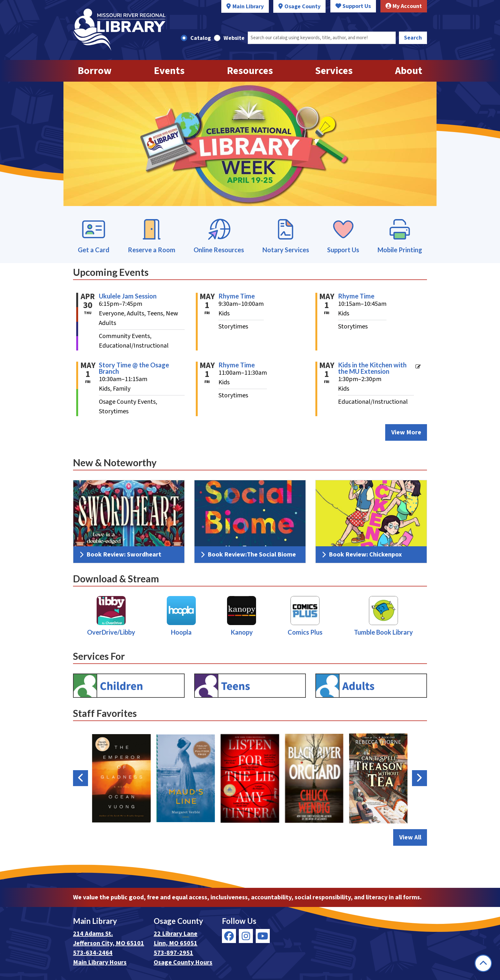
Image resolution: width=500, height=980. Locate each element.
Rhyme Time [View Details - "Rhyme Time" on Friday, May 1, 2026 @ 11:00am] (237, 365)
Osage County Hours (183, 962)
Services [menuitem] (334, 71)
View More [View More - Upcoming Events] (406, 432)
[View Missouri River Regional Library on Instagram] (246, 936)
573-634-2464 (93, 953)
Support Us (353, 6)
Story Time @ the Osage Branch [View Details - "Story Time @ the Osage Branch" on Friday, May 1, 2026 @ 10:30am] (134, 368)
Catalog (201, 38)
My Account (404, 6)
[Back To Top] (483, 963)
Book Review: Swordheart (121, 555)
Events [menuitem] (169, 71)
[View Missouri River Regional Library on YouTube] (263, 936)
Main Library (248, 7)
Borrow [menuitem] (95, 71)
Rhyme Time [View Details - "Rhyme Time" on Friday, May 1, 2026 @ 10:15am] (356, 296)
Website (234, 38)
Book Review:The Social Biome (248, 555)
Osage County (302, 7)
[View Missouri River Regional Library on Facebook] (229, 936)
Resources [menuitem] (250, 71)
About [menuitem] (409, 71)
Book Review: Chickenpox (362, 555)
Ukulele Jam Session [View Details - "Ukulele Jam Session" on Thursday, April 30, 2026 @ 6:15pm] (128, 296)
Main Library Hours (100, 962)
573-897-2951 (173, 953)
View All (413, 837)
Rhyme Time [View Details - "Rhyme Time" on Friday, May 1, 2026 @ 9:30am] (237, 296)
